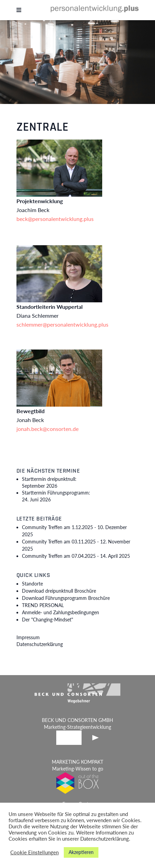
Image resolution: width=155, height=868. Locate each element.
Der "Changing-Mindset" (47, 620)
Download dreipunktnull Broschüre (59, 591)
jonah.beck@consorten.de (47, 429)
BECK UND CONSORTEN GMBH (77, 720)
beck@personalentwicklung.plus (55, 219)
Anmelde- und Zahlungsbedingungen (61, 612)
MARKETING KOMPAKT (77, 762)
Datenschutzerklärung (40, 644)
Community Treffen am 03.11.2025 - (76, 545)
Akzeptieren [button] (81, 852)
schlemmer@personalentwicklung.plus (62, 324)
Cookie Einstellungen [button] (34, 852)
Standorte (32, 584)
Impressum (28, 637)
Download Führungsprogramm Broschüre (66, 598)
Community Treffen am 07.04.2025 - (76, 556)
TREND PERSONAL (43, 605)
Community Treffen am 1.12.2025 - (74, 531)
